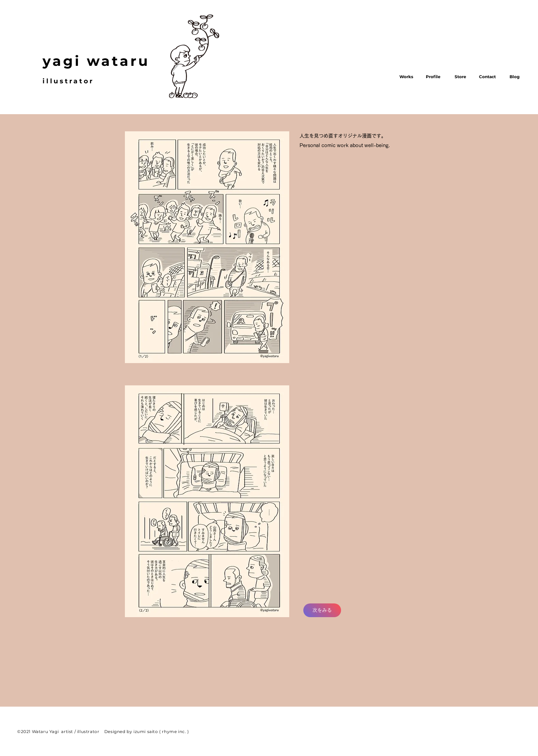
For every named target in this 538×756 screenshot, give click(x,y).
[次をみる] (322, 610)
